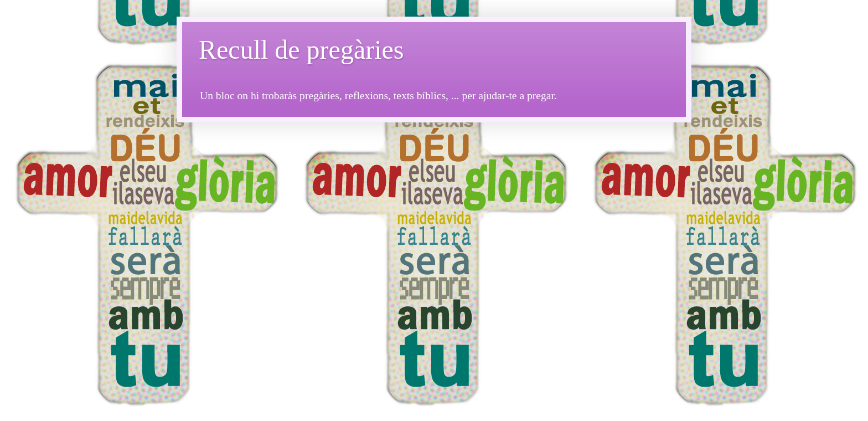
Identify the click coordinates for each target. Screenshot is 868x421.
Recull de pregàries (301, 50)
